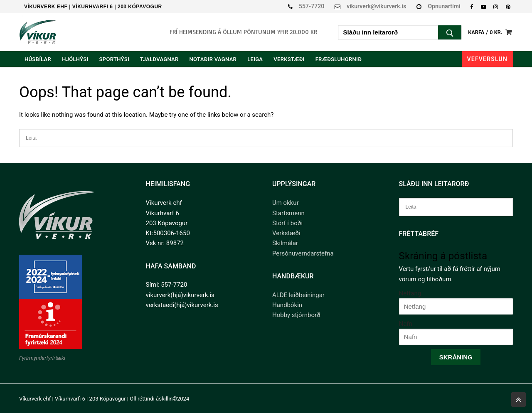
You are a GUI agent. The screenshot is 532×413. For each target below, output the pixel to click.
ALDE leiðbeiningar (298, 295)
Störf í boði (287, 223)
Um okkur (286, 203)
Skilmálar (285, 243)
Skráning (456, 357)
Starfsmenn (288, 213)
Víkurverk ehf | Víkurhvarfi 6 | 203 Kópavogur (93, 7)
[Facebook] (472, 6)
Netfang (410, 293)
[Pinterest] (508, 6)
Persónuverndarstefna (303, 253)
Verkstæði (286, 233)
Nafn (406, 324)
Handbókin (287, 305)
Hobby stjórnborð (296, 315)
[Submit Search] (450, 33)
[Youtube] (484, 6)
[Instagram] (496, 6)
